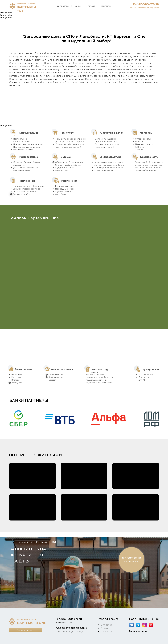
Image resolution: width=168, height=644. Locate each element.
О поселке (63, 6)
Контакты (106, 6)
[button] (19, 419)
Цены (77, 6)
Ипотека (91, 6)
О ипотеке (106, 632)
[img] (13, 6)
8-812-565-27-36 (146, 4)
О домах (105, 628)
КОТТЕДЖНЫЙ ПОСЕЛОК (26, 4)
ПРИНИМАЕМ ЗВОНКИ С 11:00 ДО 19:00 (145, 8)
